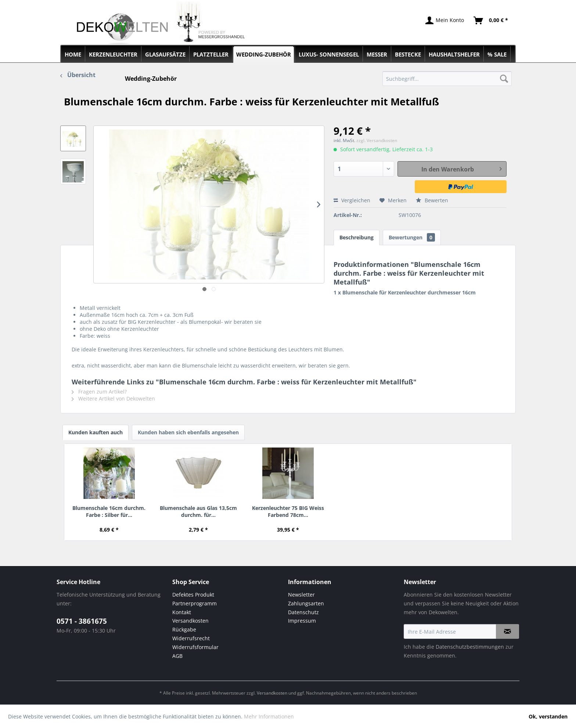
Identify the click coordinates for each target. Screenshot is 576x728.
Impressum (302, 621)
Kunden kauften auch (96, 432)
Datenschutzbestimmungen (470, 647)
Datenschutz (303, 612)
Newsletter (301, 595)
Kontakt (182, 612)
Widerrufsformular (195, 647)
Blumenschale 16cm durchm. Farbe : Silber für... (109, 511)
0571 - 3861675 (82, 621)
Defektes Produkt (193, 595)
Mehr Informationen (269, 716)
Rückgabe (184, 629)
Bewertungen (412, 237)
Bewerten (432, 200)
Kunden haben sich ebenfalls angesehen (188, 432)
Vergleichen (352, 200)
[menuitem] (447, 79)
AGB (177, 656)
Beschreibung (357, 237)
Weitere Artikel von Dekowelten (113, 399)
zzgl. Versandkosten (377, 140)
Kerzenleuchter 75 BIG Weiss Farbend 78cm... (288, 511)
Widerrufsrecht (191, 638)
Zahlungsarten (306, 603)
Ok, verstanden (548, 716)
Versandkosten (190, 621)
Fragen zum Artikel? (99, 392)
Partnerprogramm (195, 603)
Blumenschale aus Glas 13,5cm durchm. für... (198, 511)
